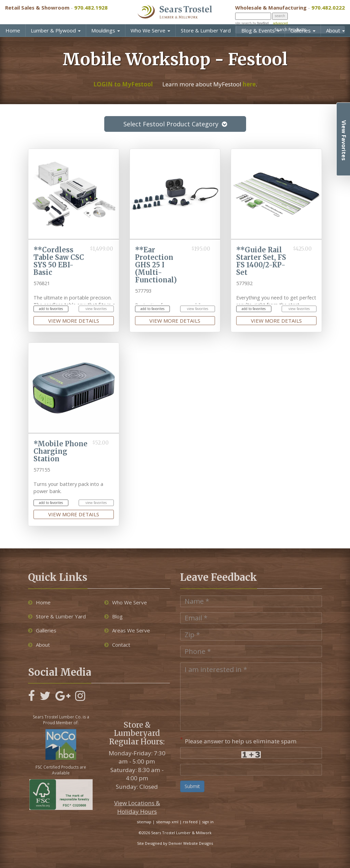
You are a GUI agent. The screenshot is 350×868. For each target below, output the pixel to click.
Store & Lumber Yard (206, 30)
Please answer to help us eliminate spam (238, 740)
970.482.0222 (328, 8)
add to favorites (51, 309)
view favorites (96, 309)
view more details (74, 321)
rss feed (190, 822)
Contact (117, 645)
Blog (113, 616)
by (260, 23)
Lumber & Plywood (56, 30)
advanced (280, 23)
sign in (208, 822)
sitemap (144, 822)
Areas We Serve (127, 630)
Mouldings (106, 30)
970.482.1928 (91, 8)
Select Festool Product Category (175, 124)
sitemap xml (167, 822)
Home (13, 30)
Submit (192, 786)
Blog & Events (260, 30)
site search (243, 23)
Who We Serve (150, 30)
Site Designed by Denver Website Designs (175, 843)
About (335, 30)
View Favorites (344, 140)
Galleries (303, 30)
